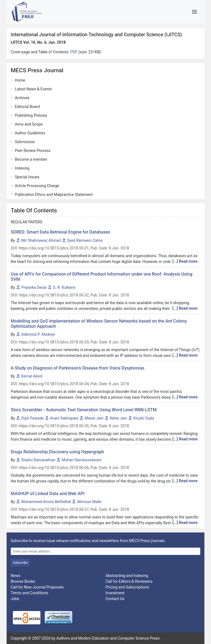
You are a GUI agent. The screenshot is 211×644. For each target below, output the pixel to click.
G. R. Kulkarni (64, 287)
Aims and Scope (29, 124)
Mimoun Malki (89, 502)
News (16, 576)
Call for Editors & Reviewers (129, 581)
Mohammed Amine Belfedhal (46, 502)
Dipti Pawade (32, 418)
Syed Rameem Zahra (85, 240)
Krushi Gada (144, 418)
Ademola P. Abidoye (38, 334)
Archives (22, 98)
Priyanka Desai (34, 287)
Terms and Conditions (30, 593)
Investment (115, 593)
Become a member (31, 159)
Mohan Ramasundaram (81, 460)
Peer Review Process (33, 151)
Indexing (22, 168)
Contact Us (115, 599)
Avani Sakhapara (64, 418)
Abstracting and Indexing (127, 576)
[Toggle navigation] (194, 12)
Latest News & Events (33, 89)
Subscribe (20, 563)
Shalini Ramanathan (38, 460)
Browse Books (23, 581)
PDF (74, 52)
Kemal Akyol (32, 376)
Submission (25, 142)
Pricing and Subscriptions (127, 587)
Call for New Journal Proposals (37, 587)
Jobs (15, 599)
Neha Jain (119, 418)
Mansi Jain (94, 418)
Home (20, 80)
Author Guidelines (30, 133)
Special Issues (27, 177)
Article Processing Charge (37, 186)
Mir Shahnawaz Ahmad (41, 240)
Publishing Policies (31, 115)
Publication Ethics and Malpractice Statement (54, 195)
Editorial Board (27, 107)
